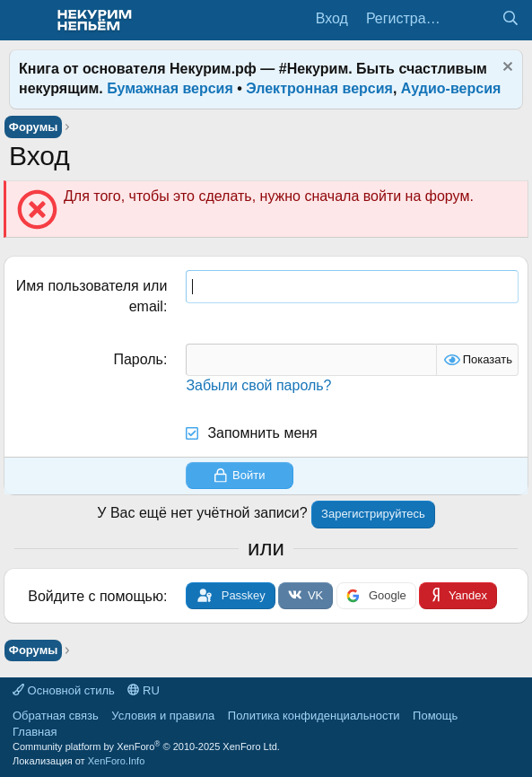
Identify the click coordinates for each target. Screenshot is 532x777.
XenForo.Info (117, 761)
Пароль (138, 359)
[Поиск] (510, 19)
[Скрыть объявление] (506, 69)
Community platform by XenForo (146, 746)
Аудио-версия (451, 88)
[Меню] (25, 21)
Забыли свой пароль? (258, 385)
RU (143, 690)
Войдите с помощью (96, 596)
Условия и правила (163, 716)
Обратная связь (56, 716)
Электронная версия (319, 88)
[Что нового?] (474, 19)
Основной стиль (64, 690)
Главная (35, 732)
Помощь (435, 716)
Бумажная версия (170, 88)
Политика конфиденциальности (314, 716)
